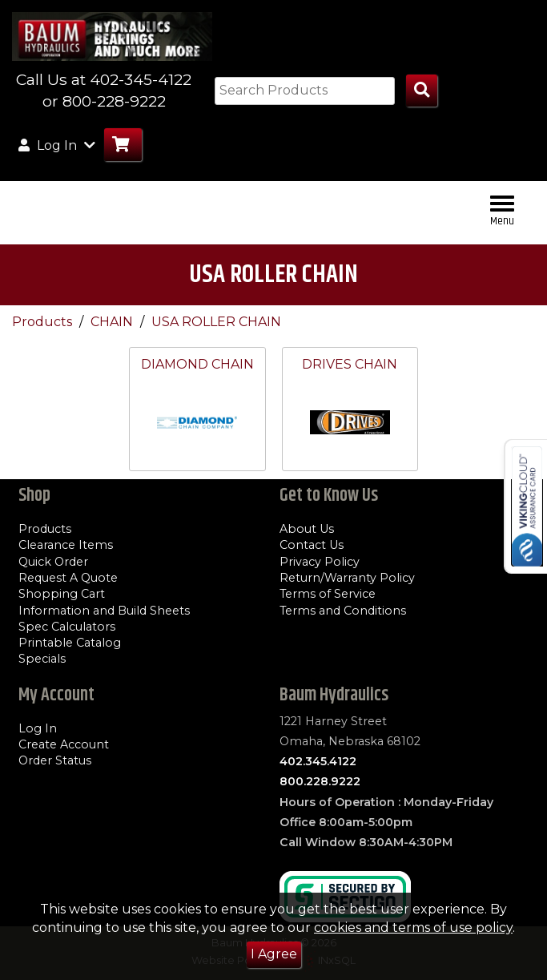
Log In (38, 728)
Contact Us (312, 545)
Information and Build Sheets (104, 611)
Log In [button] (57, 145)
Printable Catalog (70, 643)
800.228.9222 (320, 781)
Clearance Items (66, 545)
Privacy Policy (320, 562)
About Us (307, 529)
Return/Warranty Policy (347, 578)
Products (44, 322)
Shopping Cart (62, 594)
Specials (42, 659)
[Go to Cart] (123, 145)
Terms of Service (328, 594)
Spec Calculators (67, 627)
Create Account (64, 744)
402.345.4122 (318, 761)
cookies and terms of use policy (413, 928)
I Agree (274, 954)
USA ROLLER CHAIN (216, 322)
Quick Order (53, 562)
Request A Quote (68, 578)
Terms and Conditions (343, 611)
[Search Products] (422, 91)
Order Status (55, 760)
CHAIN (113, 322)
